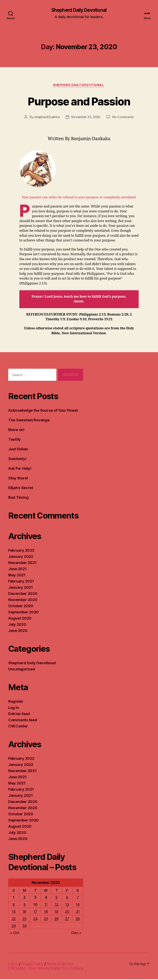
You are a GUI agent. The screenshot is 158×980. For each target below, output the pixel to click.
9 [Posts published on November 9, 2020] (25, 905)
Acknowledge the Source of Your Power (43, 411)
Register (16, 702)
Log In (13, 965)
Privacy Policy (34, 965)
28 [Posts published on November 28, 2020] (78, 919)
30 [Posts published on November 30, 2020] (24, 927)
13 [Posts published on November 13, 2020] (67, 905)
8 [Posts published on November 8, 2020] (14, 905)
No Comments (125, 118)
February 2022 (21, 551)
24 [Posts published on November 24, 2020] (35, 919)
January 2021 (20, 588)
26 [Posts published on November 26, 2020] (56, 919)
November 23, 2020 (86, 118)
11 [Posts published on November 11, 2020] (46, 905)
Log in (13, 708)
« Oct (15, 934)
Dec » (76, 934)
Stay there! (18, 479)
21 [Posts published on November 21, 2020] (78, 912)
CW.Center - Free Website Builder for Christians (47, 969)
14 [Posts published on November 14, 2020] (78, 905)
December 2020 (23, 594)
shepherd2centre (46, 118)
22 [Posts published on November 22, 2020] (13, 919)
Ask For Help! (20, 469)
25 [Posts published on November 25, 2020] (46, 919)
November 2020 (23, 601)
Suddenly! (17, 460)
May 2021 (17, 576)
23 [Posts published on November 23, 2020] (24, 919)
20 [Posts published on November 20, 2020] (67, 912)
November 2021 (22, 563)
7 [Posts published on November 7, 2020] (78, 898)
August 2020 (20, 619)
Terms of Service (62, 965)
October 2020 (21, 607)
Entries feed (19, 715)
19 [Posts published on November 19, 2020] (56, 912)
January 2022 (21, 557)
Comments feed (23, 721)
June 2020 (18, 631)
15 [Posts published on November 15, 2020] (14, 912)
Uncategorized (22, 670)
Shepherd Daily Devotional (79, 10)
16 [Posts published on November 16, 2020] (24, 912)
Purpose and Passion (79, 101)
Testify (15, 440)
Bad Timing (18, 498)
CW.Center (18, 727)
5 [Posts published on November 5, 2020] (56, 898)
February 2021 (21, 582)
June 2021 (17, 570)
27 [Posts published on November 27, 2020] (67, 919)
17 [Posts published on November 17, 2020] (35, 912)
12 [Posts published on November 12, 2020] (56, 905)
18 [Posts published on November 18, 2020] (46, 912)
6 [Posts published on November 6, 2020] (67, 898)
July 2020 (17, 625)
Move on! (16, 431)
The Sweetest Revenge (29, 421)
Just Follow (18, 450)
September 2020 (23, 613)
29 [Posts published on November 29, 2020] (14, 927)
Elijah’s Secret (21, 489)
